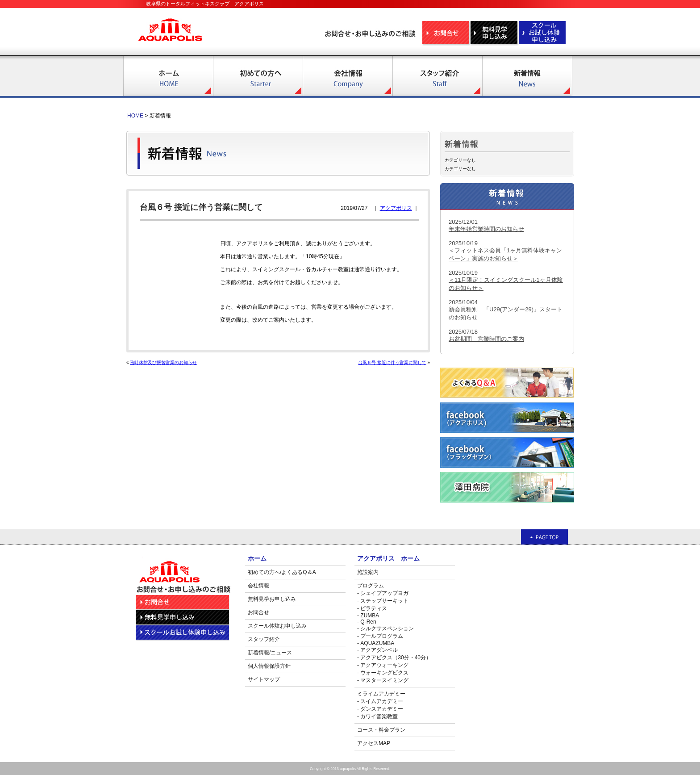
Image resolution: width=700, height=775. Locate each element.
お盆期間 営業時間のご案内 (486, 339)
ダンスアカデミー (382, 709)
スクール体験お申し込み (277, 626)
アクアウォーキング (384, 665)
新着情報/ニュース (270, 653)
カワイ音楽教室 (379, 716)
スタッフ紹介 (264, 639)
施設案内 (368, 572)
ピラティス (374, 608)
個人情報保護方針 (269, 666)
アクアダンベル (379, 650)
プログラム (371, 586)
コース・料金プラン (381, 730)
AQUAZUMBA (377, 643)
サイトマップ (264, 679)
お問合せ (258, 612)
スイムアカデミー (382, 701)
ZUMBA (370, 616)
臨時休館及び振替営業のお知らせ (163, 362)
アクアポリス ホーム (388, 558)
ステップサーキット (384, 601)
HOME (135, 116)
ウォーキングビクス (384, 673)
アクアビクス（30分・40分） (396, 658)
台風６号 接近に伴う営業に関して (392, 362)
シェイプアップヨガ (384, 593)
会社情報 (258, 586)
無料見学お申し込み (272, 599)
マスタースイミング (384, 680)
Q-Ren (368, 622)
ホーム (257, 558)
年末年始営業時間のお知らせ (486, 229)
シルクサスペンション (387, 628)
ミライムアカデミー (381, 694)
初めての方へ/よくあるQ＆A (282, 572)
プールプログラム (382, 636)
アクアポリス (396, 208)
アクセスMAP (374, 743)
